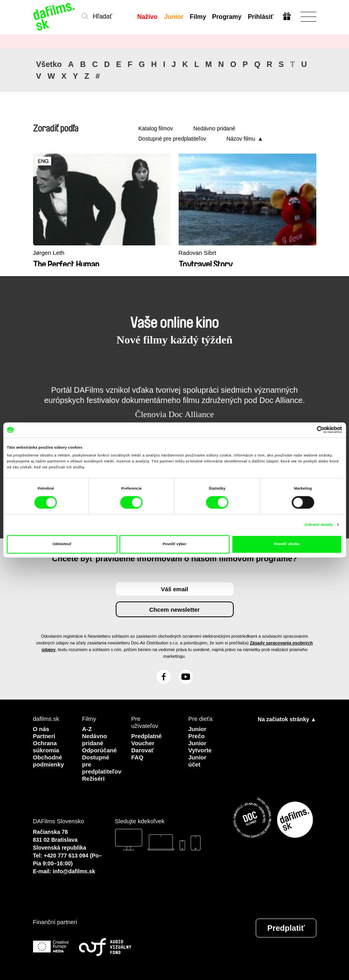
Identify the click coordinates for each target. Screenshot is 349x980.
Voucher (143, 743)
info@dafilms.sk (74, 871)
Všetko (49, 64)
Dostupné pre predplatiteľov (172, 139)
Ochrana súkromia (46, 747)
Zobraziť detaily (319, 525)
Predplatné (147, 736)
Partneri (44, 736)
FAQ (138, 757)
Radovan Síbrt (198, 253)
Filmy (198, 17)
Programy (227, 17)
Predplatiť (286, 928)
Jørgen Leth (49, 253)
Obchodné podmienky (49, 761)
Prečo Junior (198, 740)
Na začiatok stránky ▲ (287, 719)
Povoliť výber (174, 544)
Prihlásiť (261, 17)
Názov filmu (241, 139)
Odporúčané (100, 750)
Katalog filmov (156, 128)
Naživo (148, 17)
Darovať (143, 750)
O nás (41, 729)
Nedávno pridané (214, 128)
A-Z (87, 729)
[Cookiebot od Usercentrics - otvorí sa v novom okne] (308, 430)
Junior (174, 17)
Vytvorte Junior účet (200, 757)
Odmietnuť (62, 544)
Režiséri (94, 779)
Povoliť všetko (287, 544)
